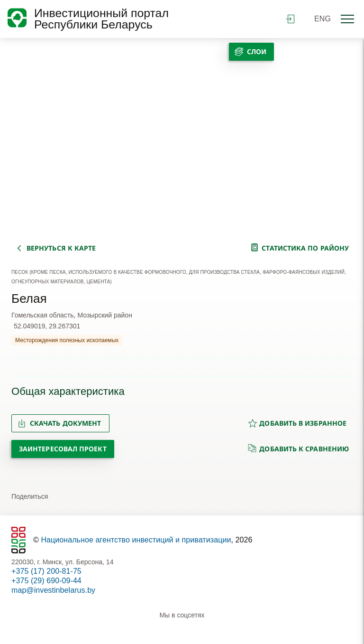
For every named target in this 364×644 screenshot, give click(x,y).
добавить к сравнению (298, 448)
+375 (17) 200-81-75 (46, 571)
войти (290, 19)
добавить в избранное (297, 423)
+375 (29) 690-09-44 (46, 581)
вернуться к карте (61, 248)
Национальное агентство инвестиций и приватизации (136, 540)
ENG (323, 19)
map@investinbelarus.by (53, 590)
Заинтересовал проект (63, 449)
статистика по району (305, 248)
